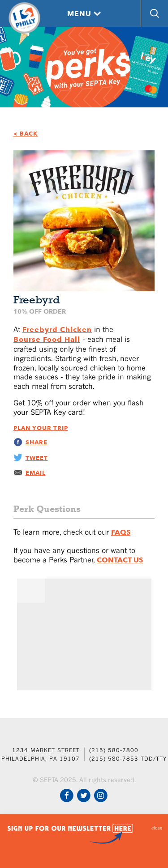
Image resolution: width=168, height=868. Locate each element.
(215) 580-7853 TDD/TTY (128, 759)
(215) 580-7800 (114, 750)
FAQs (121, 532)
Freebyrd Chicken (57, 330)
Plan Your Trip (41, 428)
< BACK (26, 134)
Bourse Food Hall (47, 339)
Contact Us (120, 560)
